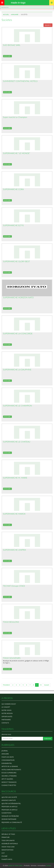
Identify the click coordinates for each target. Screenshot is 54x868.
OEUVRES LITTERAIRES (9, 776)
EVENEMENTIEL (7, 763)
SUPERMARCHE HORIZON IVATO (18, 297)
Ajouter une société (9, 797)
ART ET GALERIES (7, 779)
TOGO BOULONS (11, 622)
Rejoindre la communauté (12, 822)
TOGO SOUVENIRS (12, 658)
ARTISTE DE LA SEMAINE (10, 766)
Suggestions (6, 813)
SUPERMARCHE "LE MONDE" (17, 153)
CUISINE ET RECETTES (9, 785)
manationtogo (7, 850)
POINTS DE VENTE (8, 757)
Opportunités (7, 717)
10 (41, 685)
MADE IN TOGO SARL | (16, 865)
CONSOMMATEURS (8, 760)
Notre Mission (7, 713)
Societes (7, 20)
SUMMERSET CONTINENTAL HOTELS (20, 81)
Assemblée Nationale (10, 844)
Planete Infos (7, 859)
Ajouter (48, 25)
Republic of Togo (8, 834)
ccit (3, 853)
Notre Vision (6, 710)
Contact (48, 865)
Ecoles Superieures (9, 773)
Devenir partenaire (9, 819)
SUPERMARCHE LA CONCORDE (18, 334)
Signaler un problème (10, 816)
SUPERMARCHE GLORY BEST (16, 261)
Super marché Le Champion (15, 117)
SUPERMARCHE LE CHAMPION (17, 406)
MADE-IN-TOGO (18, 3)
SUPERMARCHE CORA (13, 189)
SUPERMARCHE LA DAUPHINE (17, 370)
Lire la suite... (7, 56)
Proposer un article (9, 807)
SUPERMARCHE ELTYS (13, 225)
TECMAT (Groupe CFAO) (14, 586)
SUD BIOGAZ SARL (12, 45)
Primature (6, 837)
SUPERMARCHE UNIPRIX (14, 550)
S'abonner (48, 739)
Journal (5, 751)
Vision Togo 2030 (8, 847)
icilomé (4, 856)
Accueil (6, 14)
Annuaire (15, 14)
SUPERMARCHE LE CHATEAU (17, 442)
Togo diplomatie (8, 840)
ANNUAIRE (5, 754)
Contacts (5, 723)
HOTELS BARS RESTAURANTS (11, 770)
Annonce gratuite (9, 800)
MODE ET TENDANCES (9, 782)
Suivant (47, 685)
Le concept (6, 707)
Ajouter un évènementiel (11, 803)
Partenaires (6, 720)
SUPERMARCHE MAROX (14, 514)
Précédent (6, 685)
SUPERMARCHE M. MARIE (15, 478)
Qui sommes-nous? (9, 704)
